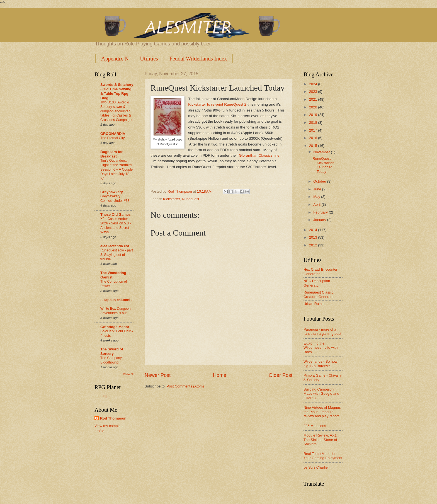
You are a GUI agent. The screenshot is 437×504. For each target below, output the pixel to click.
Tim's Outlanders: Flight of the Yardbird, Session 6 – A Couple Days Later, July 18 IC (116, 169)
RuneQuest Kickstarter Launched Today (323, 165)
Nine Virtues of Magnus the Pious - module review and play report (322, 412)
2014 (314, 230)
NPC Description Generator (317, 283)
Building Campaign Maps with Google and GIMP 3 (321, 394)
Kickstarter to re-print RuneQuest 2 (217, 104)
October (320, 181)
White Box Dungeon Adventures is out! (116, 311)
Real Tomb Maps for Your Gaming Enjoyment (323, 456)
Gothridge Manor (115, 327)
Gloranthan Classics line (260, 155)
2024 (314, 84)
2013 (314, 237)
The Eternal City (113, 138)
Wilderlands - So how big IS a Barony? (321, 364)
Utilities (149, 59)
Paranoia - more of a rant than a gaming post (322, 331)
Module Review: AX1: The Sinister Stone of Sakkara (321, 440)
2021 (314, 99)
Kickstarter (171, 199)
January (320, 220)
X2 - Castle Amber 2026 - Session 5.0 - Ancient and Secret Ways (116, 226)
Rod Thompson (113, 418)
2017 (314, 130)
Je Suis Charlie (316, 467)
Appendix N (115, 59)
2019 (314, 115)
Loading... (102, 396)
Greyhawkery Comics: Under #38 (115, 198)
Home (220, 375)
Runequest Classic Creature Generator (319, 294)
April (317, 204)
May (317, 197)
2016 (314, 138)
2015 (314, 146)
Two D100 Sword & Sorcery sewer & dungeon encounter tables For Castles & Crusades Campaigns (117, 111)
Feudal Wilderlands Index (198, 59)
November (322, 152)
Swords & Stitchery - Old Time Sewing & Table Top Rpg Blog (117, 91)
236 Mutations (315, 426)
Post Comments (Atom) (185, 386)
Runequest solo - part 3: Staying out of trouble (117, 255)
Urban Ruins (314, 304)
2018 (314, 123)
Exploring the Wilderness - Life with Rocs (321, 348)
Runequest (190, 199)
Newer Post (158, 375)
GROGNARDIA (113, 134)
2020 (314, 107)
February (321, 212)
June (318, 189)
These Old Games (116, 215)
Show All (128, 374)
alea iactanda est (115, 246)
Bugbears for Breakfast (111, 154)
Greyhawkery (112, 192)
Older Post (281, 375)
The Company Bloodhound (111, 360)
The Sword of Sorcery (112, 351)
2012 (314, 245)
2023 (314, 92)
